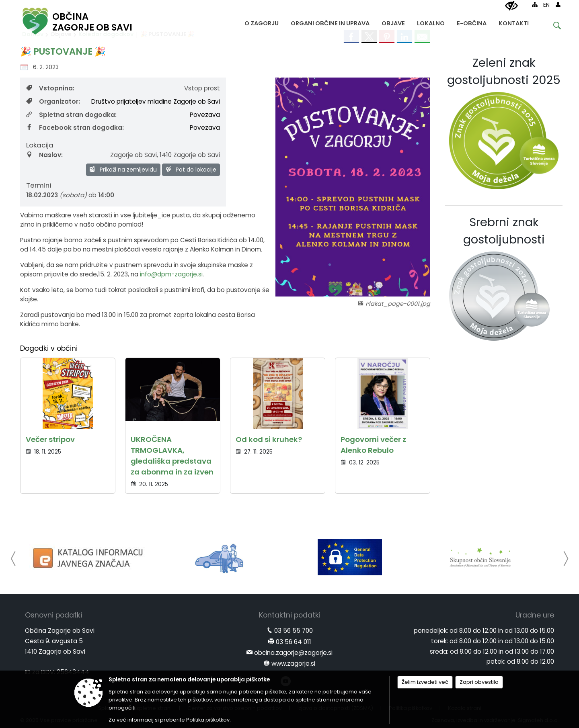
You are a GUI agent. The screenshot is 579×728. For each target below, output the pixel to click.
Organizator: (53, 101)
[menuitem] (262, 21)
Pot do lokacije (191, 170)
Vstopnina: (50, 88)
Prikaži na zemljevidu (123, 170)
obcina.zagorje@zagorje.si (293, 653)
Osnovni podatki (53, 615)
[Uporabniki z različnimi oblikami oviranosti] (511, 6)
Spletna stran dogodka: (71, 115)
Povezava (205, 115)
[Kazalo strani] (535, 4)
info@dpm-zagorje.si (171, 274)
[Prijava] (558, 4)
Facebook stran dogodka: (75, 128)
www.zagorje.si (293, 664)
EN (546, 5)
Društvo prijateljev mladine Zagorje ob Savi (156, 101)
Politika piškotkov (208, 720)
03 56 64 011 (294, 642)
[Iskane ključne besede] (551, 27)
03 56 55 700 (294, 631)
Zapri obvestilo (479, 682)
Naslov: (44, 155)
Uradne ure (535, 615)
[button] (13, 559)
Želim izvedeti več (425, 682)
